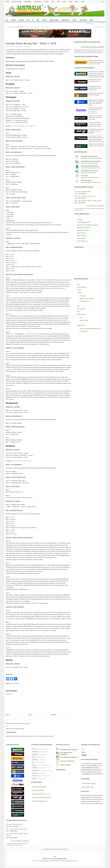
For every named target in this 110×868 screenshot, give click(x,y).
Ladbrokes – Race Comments (15, 348)
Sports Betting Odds (88, 787)
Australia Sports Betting (61, 849)
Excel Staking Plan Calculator (89, 171)
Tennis (75, 20)
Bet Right (35, 760)
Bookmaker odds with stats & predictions (92, 158)
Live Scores (84, 176)
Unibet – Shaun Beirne (13, 207)
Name (8, 715)
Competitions (38, 2)
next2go (35, 773)
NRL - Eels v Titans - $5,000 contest (85, 196)
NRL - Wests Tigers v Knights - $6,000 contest (88, 201)
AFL (7, 20)
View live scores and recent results (90, 178)
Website (53, 715)
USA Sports (83, 20)
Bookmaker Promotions (84, 228)
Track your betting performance (89, 163)
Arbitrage (80, 220)
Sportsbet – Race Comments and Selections (19, 274)
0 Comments (27, 47)
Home (14, 27)
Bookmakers (28, 2)
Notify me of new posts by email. (15, 729)
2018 (18, 27)
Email (30, 715)
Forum (7, 2)
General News (81, 238)
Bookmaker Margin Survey (40, 801)
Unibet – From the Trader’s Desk (16, 198)
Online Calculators (86, 180)
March (22, 27)
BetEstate (35, 754)
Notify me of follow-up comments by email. (18, 724)
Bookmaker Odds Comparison (89, 156)
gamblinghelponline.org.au (71, 861)
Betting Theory (81, 233)
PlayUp (34, 778)
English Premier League (87, 298)
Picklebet (35, 776)
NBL (38, 20)
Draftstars (35, 768)
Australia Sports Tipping (89, 783)
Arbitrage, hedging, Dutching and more (91, 182)
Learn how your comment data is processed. (41, 736)
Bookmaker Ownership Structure (42, 797)
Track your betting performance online (91, 168)
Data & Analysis (82, 236)
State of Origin (84, 320)
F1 (33, 20)
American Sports (82, 287)
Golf (28, 20)
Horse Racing (15, 683)
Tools (83, 2)
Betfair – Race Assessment (14, 141)
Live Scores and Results (67, 761)
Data (53, 2)
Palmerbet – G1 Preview (13, 238)
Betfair (34, 757)
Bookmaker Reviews (83, 230)
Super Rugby (83, 331)
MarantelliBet (36, 770)
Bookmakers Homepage (39, 787)
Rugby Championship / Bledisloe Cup (90, 329)
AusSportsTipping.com (84, 222)
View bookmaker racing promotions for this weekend (21, 61)
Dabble (34, 765)
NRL (81, 318)
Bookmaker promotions (39, 794)
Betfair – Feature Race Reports (15, 167)
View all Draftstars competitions (95, 206)
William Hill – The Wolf (13, 76)
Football (21, 20)
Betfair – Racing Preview (13, 130)
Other (91, 20)
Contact (46, 2)
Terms (77, 2)
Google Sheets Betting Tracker (90, 166)
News (64, 2)
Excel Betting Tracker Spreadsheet (91, 161)
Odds (70, 2)
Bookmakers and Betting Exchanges (88, 225)
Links (58, 2)
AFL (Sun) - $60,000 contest (83, 191)
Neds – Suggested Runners (14, 247)
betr (33, 762)
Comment (9, 694)
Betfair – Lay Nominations (14, 152)
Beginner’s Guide (17, 2)
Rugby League (54, 20)
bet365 (34, 749)
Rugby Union (65, 20)
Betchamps (35, 752)
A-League (82, 296)
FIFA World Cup (84, 301)
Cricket (13, 20)
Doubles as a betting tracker (88, 173)
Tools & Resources (82, 241)
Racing (44, 20)
